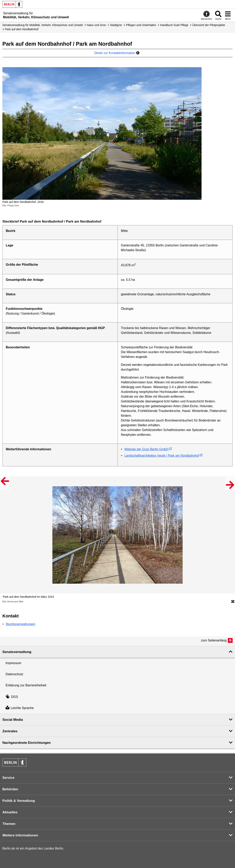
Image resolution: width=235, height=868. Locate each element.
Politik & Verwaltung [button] (19, 801)
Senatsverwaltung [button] (17, 652)
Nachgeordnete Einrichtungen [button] (27, 743)
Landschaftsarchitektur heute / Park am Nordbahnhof (162, 456)
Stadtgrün (116, 25)
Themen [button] (9, 824)
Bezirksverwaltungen (21, 624)
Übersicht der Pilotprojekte (209, 25)
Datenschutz (14, 674)
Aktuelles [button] (10, 812)
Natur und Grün (96, 25)
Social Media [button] (13, 720)
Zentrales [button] (10, 731)
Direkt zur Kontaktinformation (117, 53)
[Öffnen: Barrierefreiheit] (207, 15)
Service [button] (8, 778)
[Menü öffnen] (228, 15)
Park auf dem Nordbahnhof (22, 29)
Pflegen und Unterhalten (141, 25)
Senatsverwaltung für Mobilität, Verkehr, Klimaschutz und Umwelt (43, 25)
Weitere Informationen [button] (20, 835)
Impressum (13, 663)
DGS (12, 697)
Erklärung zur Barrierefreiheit (26, 685)
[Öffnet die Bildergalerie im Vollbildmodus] (233, 602)
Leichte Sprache (20, 708)
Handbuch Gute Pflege (174, 25)
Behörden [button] (10, 789)
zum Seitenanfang (214, 640)
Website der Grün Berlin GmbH (146, 449)
